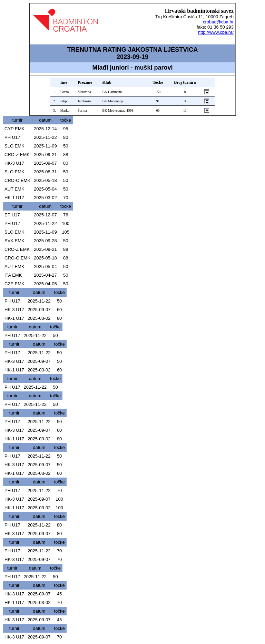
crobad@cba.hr (218, 22)
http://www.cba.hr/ (216, 32)
